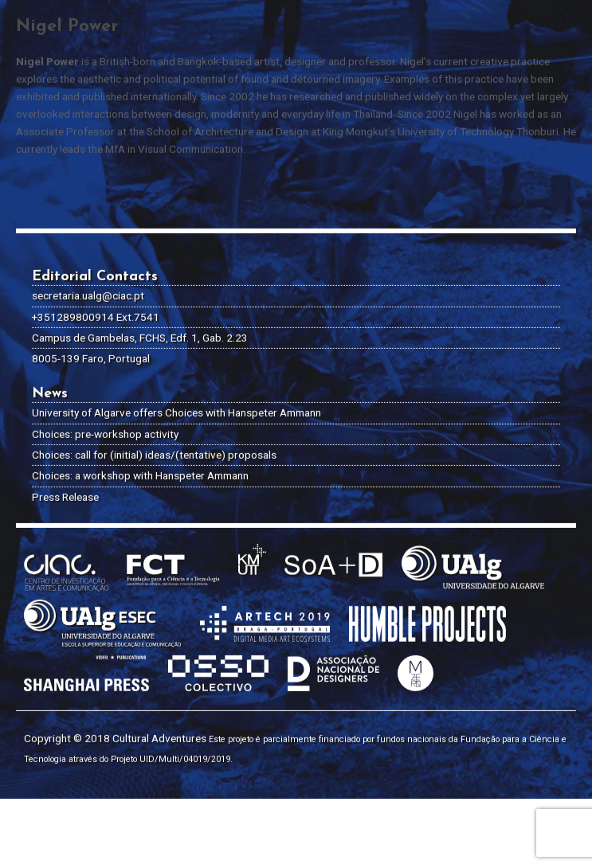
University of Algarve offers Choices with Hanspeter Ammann (176, 342)
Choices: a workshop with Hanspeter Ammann (140, 405)
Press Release (65, 425)
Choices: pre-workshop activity (105, 362)
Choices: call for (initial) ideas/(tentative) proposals (154, 384)
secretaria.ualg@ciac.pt (88, 225)
